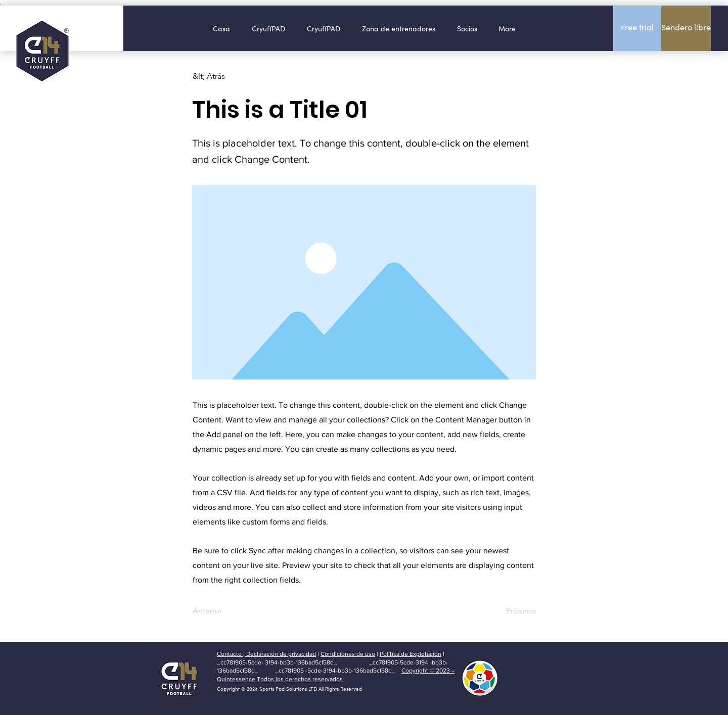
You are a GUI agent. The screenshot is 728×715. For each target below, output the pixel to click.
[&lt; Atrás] (226, 76)
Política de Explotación (411, 654)
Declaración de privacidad (280, 654)
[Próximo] (511, 611)
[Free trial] (637, 28)
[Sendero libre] (686, 28)
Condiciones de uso (348, 654)
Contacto (230, 654)
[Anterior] (226, 611)
